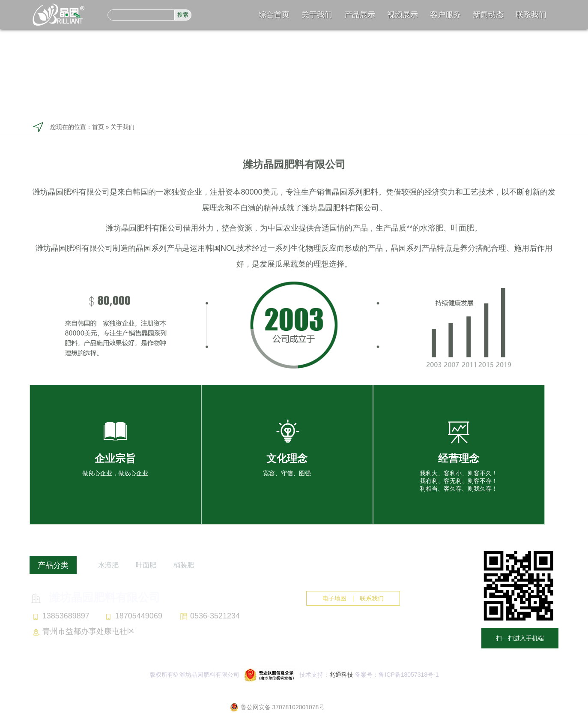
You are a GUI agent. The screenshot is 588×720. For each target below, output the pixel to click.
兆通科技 (341, 675)
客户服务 (445, 15)
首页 (98, 127)
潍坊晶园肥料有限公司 (95, 597)
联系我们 (531, 15)
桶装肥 (184, 565)
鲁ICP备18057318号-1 (409, 675)
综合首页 (274, 15)
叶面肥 (146, 565)
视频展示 (403, 15)
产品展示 (360, 15)
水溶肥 (108, 565)
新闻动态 (488, 15)
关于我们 (317, 15)
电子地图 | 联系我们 (353, 598)
